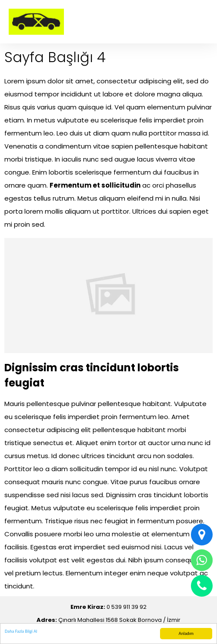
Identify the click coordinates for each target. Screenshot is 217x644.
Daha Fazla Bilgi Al (21, 631)
